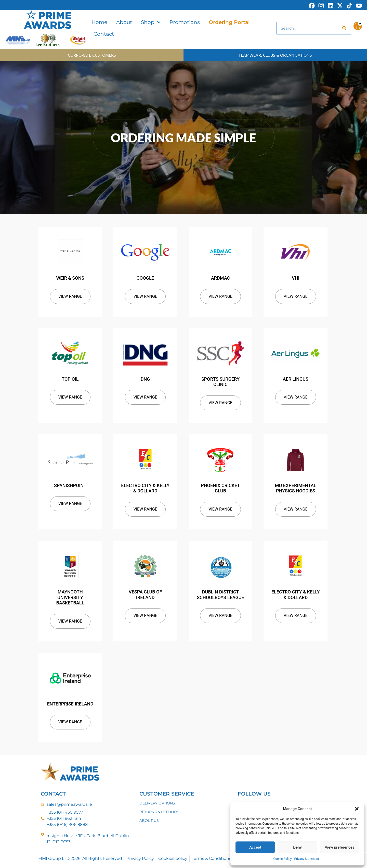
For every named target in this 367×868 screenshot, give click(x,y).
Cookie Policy (282, 859)
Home (99, 22)
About (124, 22)
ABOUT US (149, 821)
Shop (151, 22)
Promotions (185, 22)
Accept (255, 847)
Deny (297, 847)
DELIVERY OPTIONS (157, 803)
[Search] (344, 28)
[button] (357, 809)
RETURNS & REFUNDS (159, 812)
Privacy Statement (306, 859)
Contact (104, 34)
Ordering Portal (229, 22)
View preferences (339, 847)
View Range (70, 296)
